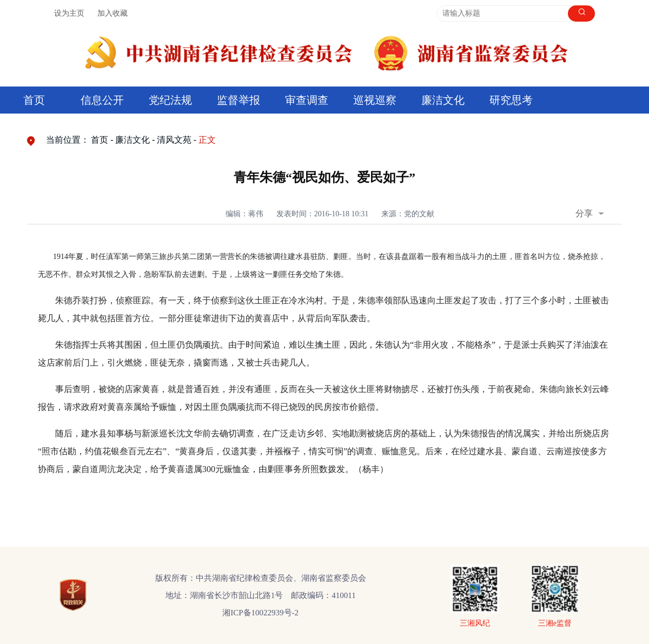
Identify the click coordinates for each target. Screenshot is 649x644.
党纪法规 (170, 100)
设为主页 (69, 13)
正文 (207, 140)
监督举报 (239, 100)
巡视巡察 (375, 100)
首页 (34, 100)
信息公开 (102, 100)
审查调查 (307, 100)
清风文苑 (174, 140)
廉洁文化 (443, 100)
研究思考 (511, 100)
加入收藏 (112, 13)
